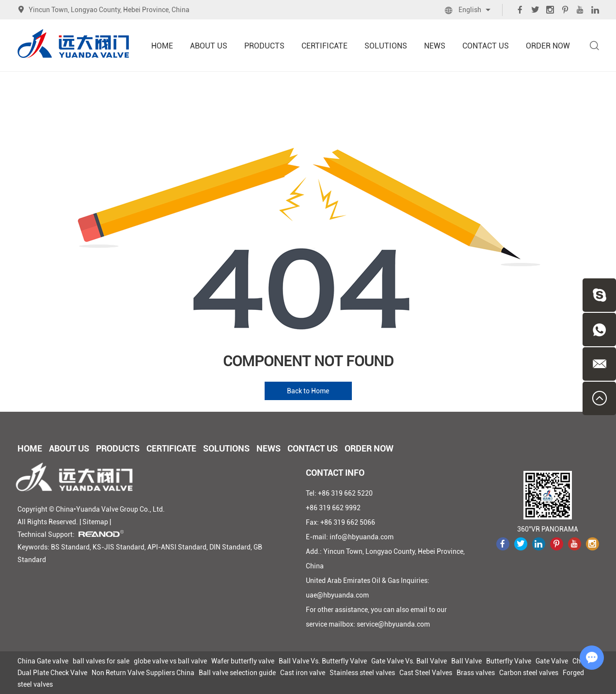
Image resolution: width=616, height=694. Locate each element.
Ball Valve (466, 661)
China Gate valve (43, 661)
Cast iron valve (303, 673)
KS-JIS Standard (118, 547)
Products (264, 46)
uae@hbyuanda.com (337, 595)
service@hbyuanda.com (393, 624)
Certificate (324, 46)
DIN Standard (230, 547)
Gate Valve (552, 661)
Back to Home (308, 391)
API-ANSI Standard (177, 547)
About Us (209, 46)
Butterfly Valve (509, 661)
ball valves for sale (101, 661)
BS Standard (70, 547)
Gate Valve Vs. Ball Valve (409, 661)
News (435, 46)
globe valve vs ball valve (170, 661)
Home (162, 46)
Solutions (386, 46)
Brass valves (476, 673)
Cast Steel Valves (426, 673)
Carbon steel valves (529, 673)
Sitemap (95, 522)
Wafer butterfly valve (243, 661)
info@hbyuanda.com (362, 537)
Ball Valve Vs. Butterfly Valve (323, 661)
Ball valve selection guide (237, 673)
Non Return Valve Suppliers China (143, 673)
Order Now (548, 46)
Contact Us (486, 46)
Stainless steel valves (362, 673)
